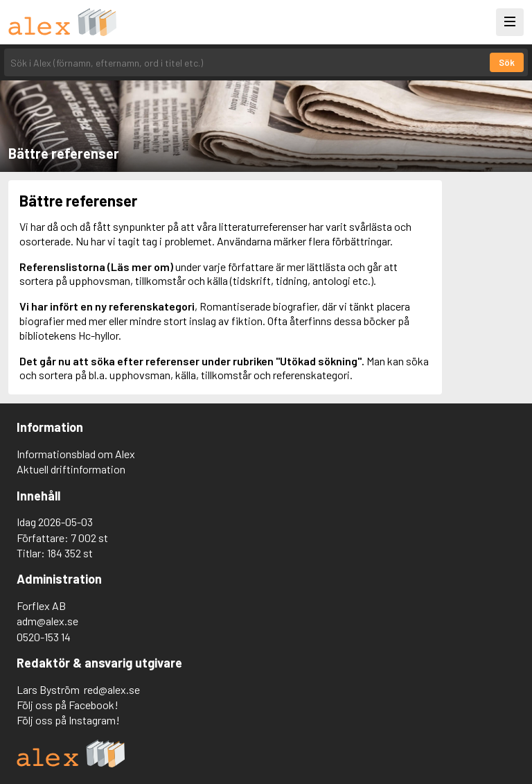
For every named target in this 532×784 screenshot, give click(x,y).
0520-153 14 (44, 637)
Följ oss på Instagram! (68, 720)
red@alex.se (112, 689)
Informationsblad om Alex (76, 454)
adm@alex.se (47, 621)
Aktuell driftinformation (71, 469)
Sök (507, 62)
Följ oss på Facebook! (68, 705)
